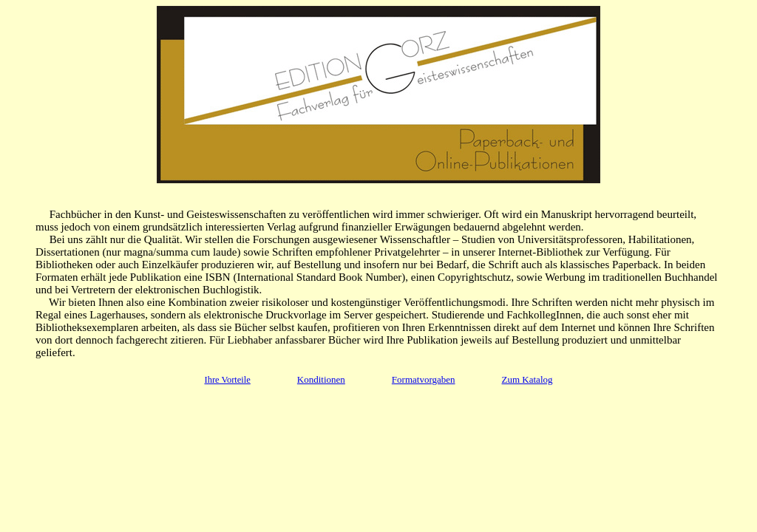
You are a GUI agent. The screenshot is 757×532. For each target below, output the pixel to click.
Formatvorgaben (424, 379)
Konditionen (321, 379)
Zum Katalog (527, 379)
